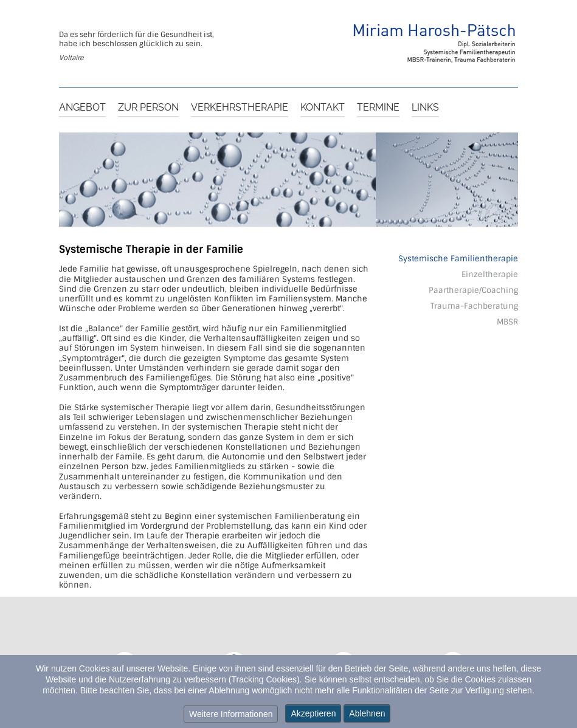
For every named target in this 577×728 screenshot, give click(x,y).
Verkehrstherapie (240, 108)
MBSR (507, 322)
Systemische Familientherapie (458, 259)
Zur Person (148, 108)
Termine (378, 108)
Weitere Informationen (231, 714)
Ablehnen (367, 713)
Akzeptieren (313, 713)
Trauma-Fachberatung (474, 306)
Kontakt (323, 108)
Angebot (82, 108)
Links (425, 108)
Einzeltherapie (490, 274)
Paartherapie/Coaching (473, 290)
